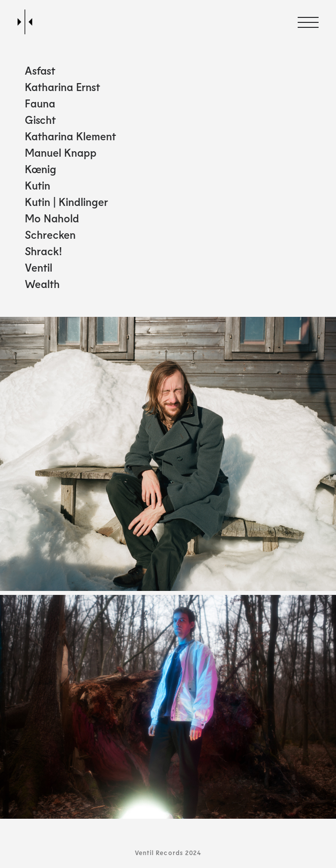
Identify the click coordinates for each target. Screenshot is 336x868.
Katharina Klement (70, 136)
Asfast (40, 70)
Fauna (40, 103)
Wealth (42, 284)
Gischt (40, 119)
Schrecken (50, 234)
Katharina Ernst (62, 87)
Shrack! (44, 251)
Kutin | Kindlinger (66, 201)
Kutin (38, 185)
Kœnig (41, 169)
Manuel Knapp (61, 152)
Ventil (39, 267)
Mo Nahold (52, 218)
